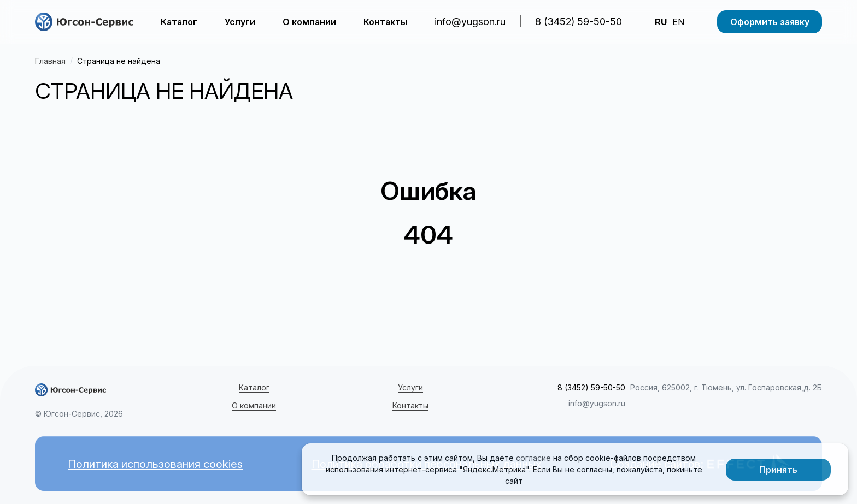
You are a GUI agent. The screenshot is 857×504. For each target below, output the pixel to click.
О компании (309, 22)
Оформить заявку (770, 22)
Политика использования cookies (155, 464)
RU (661, 22)
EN (678, 22)
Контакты (385, 22)
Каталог (179, 22)
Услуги (240, 22)
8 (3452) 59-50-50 (579, 22)
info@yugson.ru (470, 22)
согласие (533, 458)
